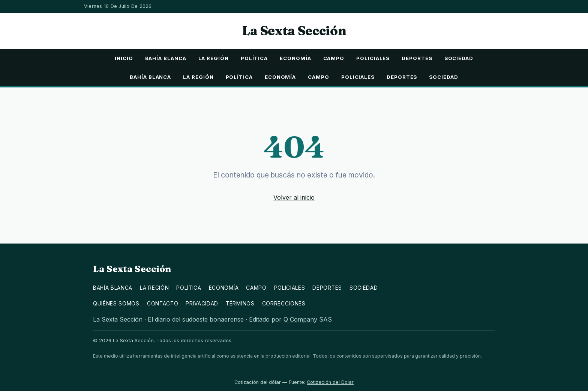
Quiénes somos (116, 304)
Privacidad (202, 304)
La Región (214, 58)
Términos (240, 304)
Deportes (417, 58)
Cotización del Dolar (330, 382)
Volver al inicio (294, 197)
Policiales (373, 58)
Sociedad (459, 58)
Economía (295, 58)
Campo (334, 58)
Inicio (124, 58)
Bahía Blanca (166, 58)
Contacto (163, 304)
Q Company (300, 319)
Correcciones (284, 304)
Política (254, 58)
